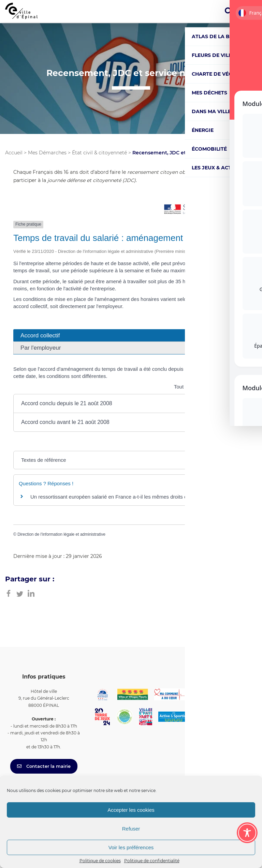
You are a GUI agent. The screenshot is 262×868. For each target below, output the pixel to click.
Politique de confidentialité (152, 861)
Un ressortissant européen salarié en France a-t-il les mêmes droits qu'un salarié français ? (134, 497)
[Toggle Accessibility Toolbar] (247, 833)
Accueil (14, 153)
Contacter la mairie (44, 766)
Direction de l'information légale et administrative (61, 534)
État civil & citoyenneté (99, 153)
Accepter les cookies (131, 810)
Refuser (131, 829)
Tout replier (191, 387)
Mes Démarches (47, 153)
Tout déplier (231, 387)
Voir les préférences (131, 847)
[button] (131, 403)
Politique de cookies (100, 861)
